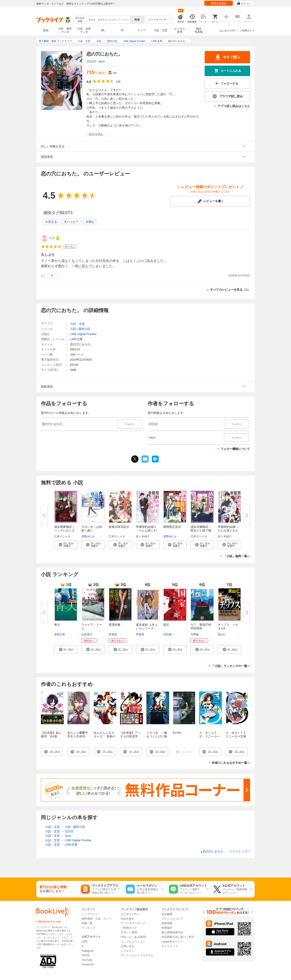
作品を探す (128, 919)
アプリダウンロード (133, 923)
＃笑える (51, 222)
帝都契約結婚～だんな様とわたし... (228, 530)
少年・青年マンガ (65, 30)
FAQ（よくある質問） (134, 937)
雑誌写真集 (199, 30)
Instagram (88, 951)
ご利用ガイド (247, 31)
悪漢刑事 (115, 625)
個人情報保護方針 (172, 932)
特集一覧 (87, 923)
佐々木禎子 (143, 536)
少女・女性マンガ (84, 30)
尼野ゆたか (88, 536)
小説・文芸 (161, 30)
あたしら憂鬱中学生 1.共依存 (78, 735)
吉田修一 (169, 634)
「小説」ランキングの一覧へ (231, 666)
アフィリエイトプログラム (137, 955)
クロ (52, 238)
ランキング (88, 928)
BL (103, 30)
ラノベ (141, 30)
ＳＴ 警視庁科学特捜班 (201, 627)
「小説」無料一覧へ (237, 556)
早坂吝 (140, 634)
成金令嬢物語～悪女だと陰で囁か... (201, 530)
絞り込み (80, 20)
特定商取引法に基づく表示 (178, 937)
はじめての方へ (228, 31)
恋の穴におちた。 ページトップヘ (225, 851)
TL (122, 30)
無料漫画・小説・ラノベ (97, 919)
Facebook (88, 965)
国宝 (166, 625)
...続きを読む (95, 134)
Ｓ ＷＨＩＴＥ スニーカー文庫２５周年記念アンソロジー (237, 738)
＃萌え (90, 222)
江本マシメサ (62, 536)
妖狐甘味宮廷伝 (119, 527)
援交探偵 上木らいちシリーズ (147, 627)
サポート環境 (129, 932)
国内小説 (84, 329)
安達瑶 (113, 634)
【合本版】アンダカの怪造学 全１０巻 (130, 736)
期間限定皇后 (172, 527)
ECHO (177, 733)
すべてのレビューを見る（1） (230, 290)
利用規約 (167, 928)
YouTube (87, 960)
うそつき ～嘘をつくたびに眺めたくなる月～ (157, 736)
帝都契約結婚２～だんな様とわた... (146, 530)
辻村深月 (87, 634)
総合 (46, 30)
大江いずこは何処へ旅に (92, 529)
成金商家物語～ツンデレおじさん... (64, 530)
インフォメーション (133, 942)
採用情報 (167, 923)
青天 (57, 625)
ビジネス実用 (180, 30)
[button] (66, 545)
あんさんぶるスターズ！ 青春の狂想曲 (104, 736)
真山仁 (222, 634)
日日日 (92, 61)
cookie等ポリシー (172, 942)
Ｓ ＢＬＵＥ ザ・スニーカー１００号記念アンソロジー (209, 738)
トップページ (90, 914)
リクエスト (128, 951)
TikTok (85, 955)
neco (102, 61)
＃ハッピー (71, 222)
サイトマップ (170, 946)
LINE (85, 942)
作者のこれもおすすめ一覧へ (231, 763)
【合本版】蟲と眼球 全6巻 (51, 735)
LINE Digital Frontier (83, 334)
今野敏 (195, 634)
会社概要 (167, 914)
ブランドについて (172, 919)
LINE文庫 (76, 339)
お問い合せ (128, 946)
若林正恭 (60, 634)
